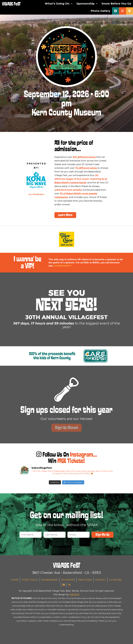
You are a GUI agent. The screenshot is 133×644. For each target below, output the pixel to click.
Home (15, 580)
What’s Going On (59, 4)
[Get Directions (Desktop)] (130, 11)
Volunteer (68, 580)
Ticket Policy (30, 580)
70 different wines (86, 168)
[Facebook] (116, 11)
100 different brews (84, 157)
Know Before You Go (116, 4)
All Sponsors (36, 194)
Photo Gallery (100, 11)
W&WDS (74, 595)
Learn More (65, 215)
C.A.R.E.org (115, 580)
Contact (100, 580)
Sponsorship (87, 4)
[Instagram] (123, 11)
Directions (85, 580)
